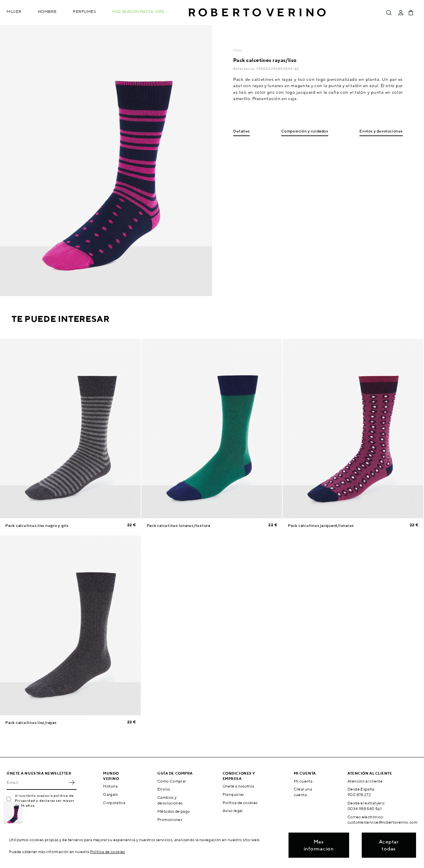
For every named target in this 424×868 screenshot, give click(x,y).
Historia (110, 786)
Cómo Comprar (172, 781)
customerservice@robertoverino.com (382, 822)
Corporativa (114, 803)
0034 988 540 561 (365, 809)
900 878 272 (359, 795)
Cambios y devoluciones (170, 800)
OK (72, 783)
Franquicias (233, 794)
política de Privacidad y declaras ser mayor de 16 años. (45, 800)
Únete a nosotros (238, 786)
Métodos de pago (174, 811)
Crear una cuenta (303, 792)
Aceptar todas (389, 845)
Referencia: (245, 69)
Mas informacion (319, 845)
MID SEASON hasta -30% (138, 11)
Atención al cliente (365, 781)
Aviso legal (233, 811)
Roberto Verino (257, 13)
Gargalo (111, 794)
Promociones (170, 819)
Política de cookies (240, 803)
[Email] (37, 783)
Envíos (164, 789)
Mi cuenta (303, 781)
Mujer (14, 11)
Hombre (47, 11)
